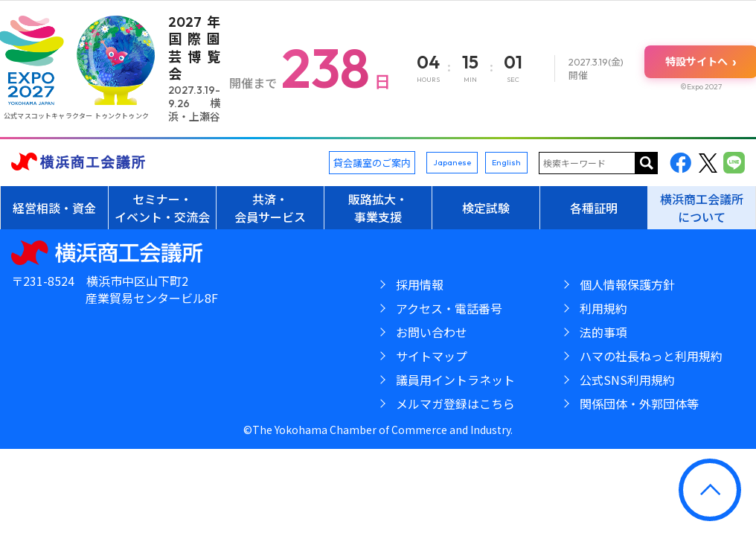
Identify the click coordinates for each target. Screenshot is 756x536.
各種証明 (594, 208)
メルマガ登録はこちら (455, 403)
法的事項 (603, 332)
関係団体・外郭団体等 (639, 403)
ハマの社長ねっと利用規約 (651, 356)
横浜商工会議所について (702, 208)
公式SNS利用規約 (627, 380)
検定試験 (486, 208)
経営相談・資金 (54, 208)
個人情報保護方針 (627, 284)
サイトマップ (432, 356)
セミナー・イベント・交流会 (162, 208)
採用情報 (420, 284)
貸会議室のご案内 (372, 163)
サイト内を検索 (647, 163)
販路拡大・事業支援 (378, 208)
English (506, 162)
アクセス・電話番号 (449, 308)
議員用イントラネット (455, 380)
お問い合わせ (432, 332)
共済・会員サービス (270, 208)
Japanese (452, 162)
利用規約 (603, 308)
